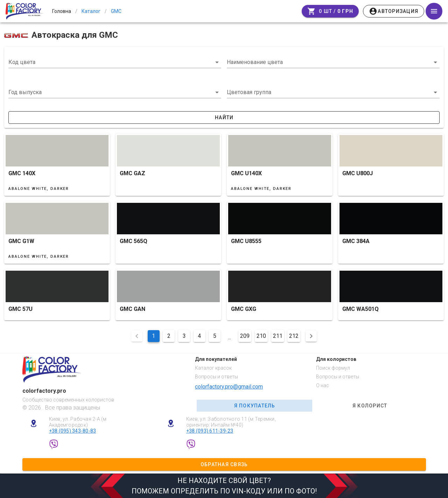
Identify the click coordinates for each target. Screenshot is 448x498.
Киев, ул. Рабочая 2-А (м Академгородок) (78, 422)
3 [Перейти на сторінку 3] (184, 336)
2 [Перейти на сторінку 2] (169, 336)
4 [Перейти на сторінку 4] (199, 336)
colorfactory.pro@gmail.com (229, 387)
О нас (323, 385)
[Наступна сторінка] (311, 336)
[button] (115, 92)
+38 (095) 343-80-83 (73, 431)
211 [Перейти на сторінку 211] (278, 336)
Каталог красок (213, 368)
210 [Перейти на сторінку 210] (261, 336)
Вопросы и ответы (216, 377)
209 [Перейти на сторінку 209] (245, 336)
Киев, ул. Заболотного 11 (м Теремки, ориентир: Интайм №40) (231, 422)
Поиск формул (333, 368)
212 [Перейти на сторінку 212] (294, 336)
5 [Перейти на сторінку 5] (215, 336)
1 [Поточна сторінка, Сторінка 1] (153, 336)
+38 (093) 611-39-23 (210, 431)
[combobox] (115, 62)
